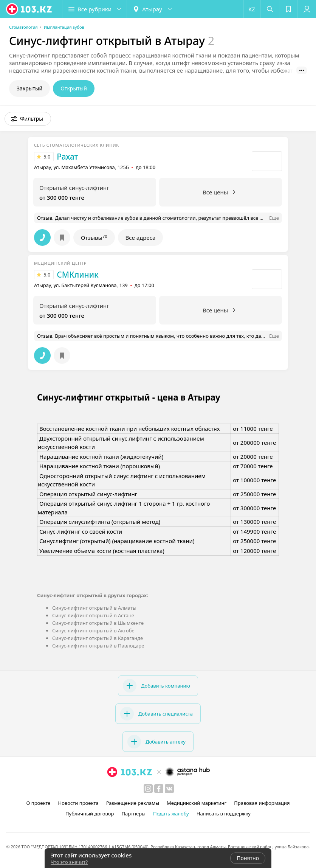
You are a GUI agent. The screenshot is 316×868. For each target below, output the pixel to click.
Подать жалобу (171, 814)
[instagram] (148, 789)
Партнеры (133, 814)
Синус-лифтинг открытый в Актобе (93, 630)
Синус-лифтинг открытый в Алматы (94, 608)
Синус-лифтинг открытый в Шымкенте (98, 623)
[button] (94, 9)
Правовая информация (262, 803)
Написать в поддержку (224, 814)
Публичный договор (90, 814)
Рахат (67, 157)
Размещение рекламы (133, 803)
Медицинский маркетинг (197, 803)
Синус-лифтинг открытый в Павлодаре (98, 646)
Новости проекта (78, 803)
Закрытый (29, 88)
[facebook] (159, 789)
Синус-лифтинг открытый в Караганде (98, 638)
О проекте (39, 803)
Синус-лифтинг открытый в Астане (93, 615)
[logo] (29, 9)
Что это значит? (69, 862)
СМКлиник (77, 275)
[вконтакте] (169, 789)
